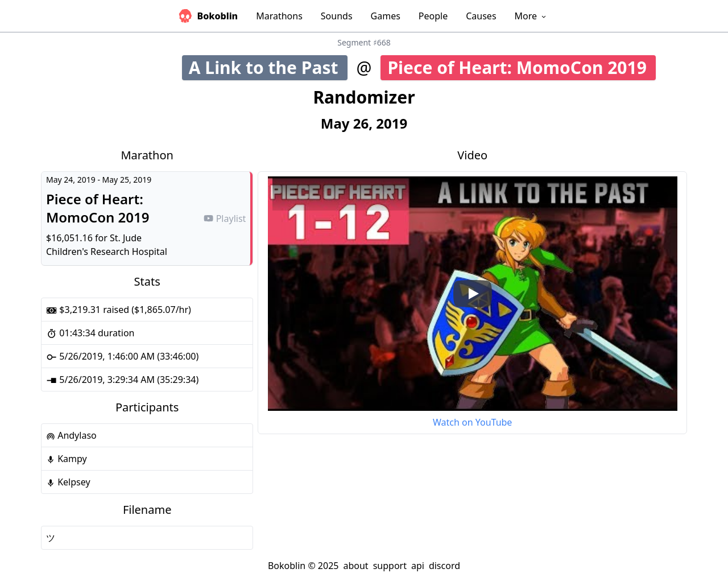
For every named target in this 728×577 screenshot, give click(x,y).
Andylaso (71, 435)
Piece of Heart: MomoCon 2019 (521, 67)
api (418, 566)
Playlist (225, 219)
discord (444, 566)
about (355, 566)
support (390, 566)
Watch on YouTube (472, 422)
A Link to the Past (267, 67)
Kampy (67, 459)
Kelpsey (68, 482)
